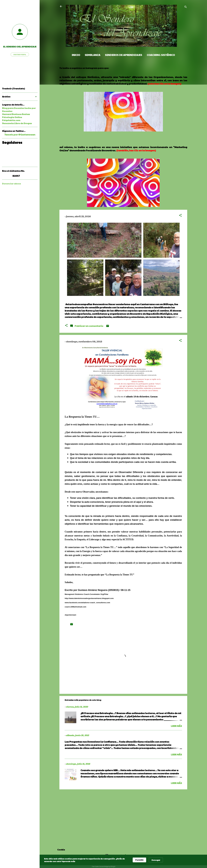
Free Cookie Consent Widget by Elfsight (104, 867)
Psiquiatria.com (11, 120)
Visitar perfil (20, 54)
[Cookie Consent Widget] (103, 861)
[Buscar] (186, 7)
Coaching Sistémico (161, 55)
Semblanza (93, 55)
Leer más (176, 726)
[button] (180, 216)
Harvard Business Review (16, 114)
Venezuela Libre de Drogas (17, 123)
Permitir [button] (139, 860)
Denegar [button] (156, 860)
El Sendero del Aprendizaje (20, 47)
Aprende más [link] (69, 861)
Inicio (76, 55)
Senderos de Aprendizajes (124, 55)
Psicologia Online (12, 117)
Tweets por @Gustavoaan (20, 134)
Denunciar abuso (12, 183)
